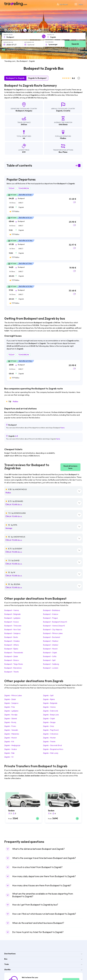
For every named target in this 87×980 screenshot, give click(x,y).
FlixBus (15, 401)
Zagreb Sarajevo (11, 703)
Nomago (9, 528)
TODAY (11, 188)
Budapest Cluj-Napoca (53, 629)
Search (75, 44)
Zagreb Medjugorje (12, 745)
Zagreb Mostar (49, 738)
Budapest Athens (12, 645)
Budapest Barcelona (13, 668)
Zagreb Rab (9, 753)
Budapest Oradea (12, 641)
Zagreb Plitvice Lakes (13, 695)
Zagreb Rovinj (10, 722)
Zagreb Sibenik (11, 718)
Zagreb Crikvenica (51, 734)
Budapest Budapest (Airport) (55, 622)
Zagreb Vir (9, 757)
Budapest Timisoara (13, 626)
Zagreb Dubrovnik (51, 711)
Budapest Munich (50, 649)
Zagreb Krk (9, 741)
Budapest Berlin (11, 637)
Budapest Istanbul (51, 645)
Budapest (20, 111)
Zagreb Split (48, 695)
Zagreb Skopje (49, 722)
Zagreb (59, 111)
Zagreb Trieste (49, 741)
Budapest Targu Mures (14, 664)
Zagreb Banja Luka (51, 715)
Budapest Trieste (11, 672)
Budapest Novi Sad (12, 629)
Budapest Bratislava (51, 610)
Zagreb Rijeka (49, 699)
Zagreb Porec (10, 726)
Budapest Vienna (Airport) (54, 626)
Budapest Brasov (12, 660)
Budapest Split (49, 660)
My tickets (62, 4)
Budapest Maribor (51, 641)
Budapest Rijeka (11, 649)
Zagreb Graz (48, 726)
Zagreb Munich (11, 738)
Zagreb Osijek (49, 718)
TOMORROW (24, 188)
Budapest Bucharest (52, 637)
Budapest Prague (50, 618)
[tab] (43, 205)
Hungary (29, 111)
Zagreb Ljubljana (11, 711)
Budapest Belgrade (12, 614)
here (63, 428)
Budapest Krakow (51, 614)
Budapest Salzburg (51, 664)
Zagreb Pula (10, 707)
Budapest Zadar (11, 656)
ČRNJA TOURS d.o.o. (14, 504)
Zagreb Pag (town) (51, 730)
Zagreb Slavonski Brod (52, 745)
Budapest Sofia (50, 656)
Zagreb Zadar (10, 699)
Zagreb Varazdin (11, 730)
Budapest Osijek (50, 653)
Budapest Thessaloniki (14, 653)
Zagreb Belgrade (50, 703)
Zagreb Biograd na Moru (53, 749)
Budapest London (51, 668)
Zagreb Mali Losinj (51, 753)
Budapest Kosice (11, 622)
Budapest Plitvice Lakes (53, 633)
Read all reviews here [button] (70, 467)
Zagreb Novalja (11, 715)
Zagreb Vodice (11, 749)
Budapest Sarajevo (12, 633)
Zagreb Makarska (12, 734)
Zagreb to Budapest (37, 78)
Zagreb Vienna (49, 707)
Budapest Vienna (12, 610)
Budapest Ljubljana (12, 618)
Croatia (67, 111)
